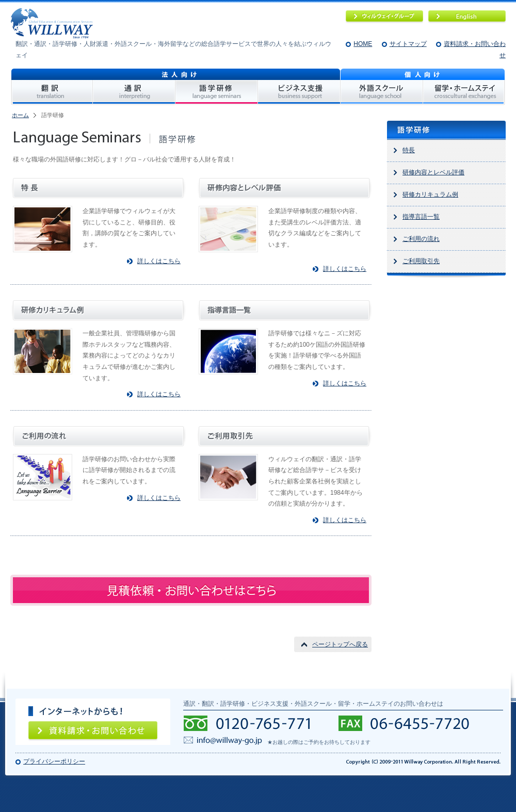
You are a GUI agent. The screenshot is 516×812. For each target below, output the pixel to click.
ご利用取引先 (421, 261)
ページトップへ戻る (340, 644)
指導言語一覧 (421, 217)
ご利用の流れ (421, 239)
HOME (363, 44)
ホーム (20, 115)
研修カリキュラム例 (430, 194)
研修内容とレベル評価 (433, 172)
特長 (409, 150)
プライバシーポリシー (54, 761)
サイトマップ (408, 44)
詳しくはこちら (159, 261)
